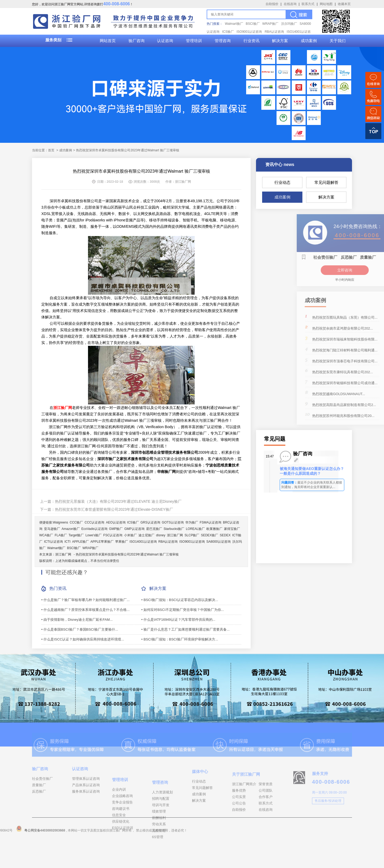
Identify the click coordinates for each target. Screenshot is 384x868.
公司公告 (239, 824)
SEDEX (225, 535)
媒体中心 (200, 789)
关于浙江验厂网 (246, 795)
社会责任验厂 (42, 793)
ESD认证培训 (123, 855)
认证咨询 (165, 41)
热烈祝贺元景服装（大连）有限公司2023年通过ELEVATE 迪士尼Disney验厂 (118, 501)
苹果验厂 (122, 542)
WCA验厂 (46, 535)
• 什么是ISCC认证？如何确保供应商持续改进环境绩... (83, 639)
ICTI (68, 542)
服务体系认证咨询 (86, 806)
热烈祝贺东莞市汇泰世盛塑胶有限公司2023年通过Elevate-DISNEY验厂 (114, 509)
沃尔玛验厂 (289, 24)
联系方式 (308, 4)
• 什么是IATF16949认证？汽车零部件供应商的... (178, 620)
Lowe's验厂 (93, 535)
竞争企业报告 (122, 830)
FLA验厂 (61, 535)
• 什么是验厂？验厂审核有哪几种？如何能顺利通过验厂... (85, 600)
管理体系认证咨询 (86, 793)
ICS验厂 (228, 32)
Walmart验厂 (234, 24)
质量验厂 (39, 799)
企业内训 (119, 817)
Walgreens (60, 522)
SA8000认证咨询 (219, 542)
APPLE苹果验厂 (102, 542)
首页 (51, 150)
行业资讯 (251, 41)
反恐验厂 (39, 806)
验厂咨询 (137, 41)
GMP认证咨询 (134, 529)
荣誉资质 (266, 805)
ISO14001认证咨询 (143, 542)
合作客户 (266, 818)
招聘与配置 (161, 829)
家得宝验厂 (232, 529)
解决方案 (280, 41)
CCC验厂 (76, 522)
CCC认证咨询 (94, 522)
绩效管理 (159, 842)
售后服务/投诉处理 (328, 817)
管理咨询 (223, 41)
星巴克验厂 (154, 529)
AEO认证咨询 (116, 522)
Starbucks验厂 (174, 529)
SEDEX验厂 (209, 535)
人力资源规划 (162, 823)
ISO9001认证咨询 (249, 32)
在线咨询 (290, 4)
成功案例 (309, 41)
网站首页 (108, 41)
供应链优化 (121, 849)
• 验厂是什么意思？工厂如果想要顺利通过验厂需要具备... (185, 629)
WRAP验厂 (270, 24)
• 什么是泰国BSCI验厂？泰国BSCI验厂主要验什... (80, 629)
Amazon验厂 (71, 529)
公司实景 (239, 818)
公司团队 (266, 811)
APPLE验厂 (80, 542)
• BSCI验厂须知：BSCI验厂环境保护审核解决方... (180, 639)
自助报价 (272, 4)
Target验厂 (76, 535)
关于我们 (338, 41)
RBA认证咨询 (274, 32)
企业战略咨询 (122, 823)
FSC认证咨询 (113, 535)
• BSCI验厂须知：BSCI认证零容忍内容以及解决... (180, 600)
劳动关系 (159, 855)
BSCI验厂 (253, 24)
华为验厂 (192, 522)
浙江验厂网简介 (244, 805)
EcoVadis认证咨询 (94, 529)
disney (161, 535)
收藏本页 (344, 4)
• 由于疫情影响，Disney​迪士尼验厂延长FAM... (77, 620)
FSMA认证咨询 (211, 522)
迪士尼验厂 (146, 535)
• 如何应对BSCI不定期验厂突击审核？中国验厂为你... (183, 610)
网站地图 (326, 4)
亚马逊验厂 (52, 529)
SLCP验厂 (192, 535)
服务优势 (239, 811)
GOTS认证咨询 (173, 522)
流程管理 (159, 861)
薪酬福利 (159, 848)
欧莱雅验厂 (214, 529)
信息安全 (119, 842)
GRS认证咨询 (150, 522)
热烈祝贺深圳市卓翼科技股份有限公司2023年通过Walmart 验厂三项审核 (127, 554)
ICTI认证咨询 (53, 542)
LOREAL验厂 (195, 529)
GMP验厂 (116, 529)
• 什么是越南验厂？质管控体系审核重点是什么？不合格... (85, 610)
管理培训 (194, 41)
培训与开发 (161, 835)
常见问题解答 (326, 182)
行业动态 (282, 182)
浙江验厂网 (175, 535)
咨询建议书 (121, 836)
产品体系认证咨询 (86, 799)
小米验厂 (130, 535)
